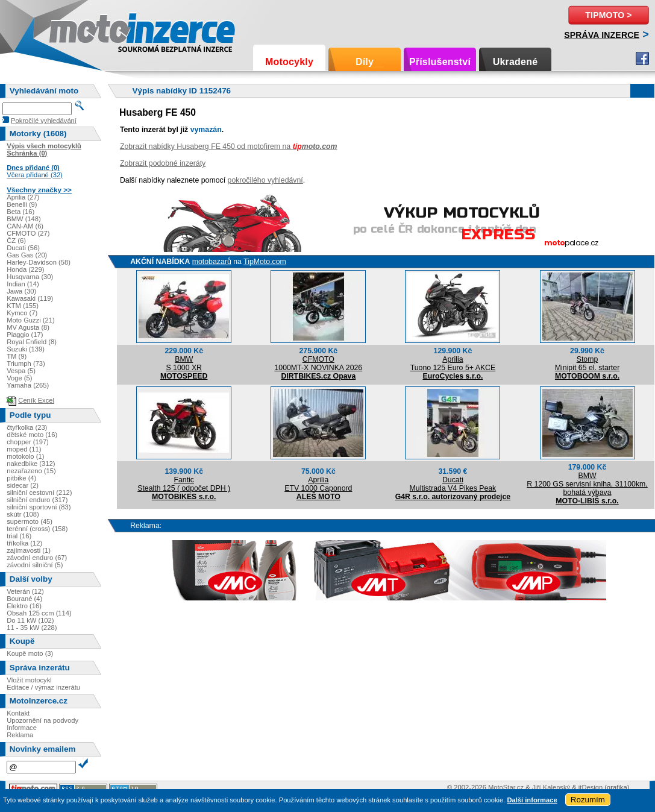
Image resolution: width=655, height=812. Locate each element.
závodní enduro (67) (37, 558)
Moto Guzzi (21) (31, 320)
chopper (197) (28, 442)
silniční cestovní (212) (39, 493)
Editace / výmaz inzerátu (43, 687)
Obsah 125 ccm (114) (39, 613)
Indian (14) (23, 284)
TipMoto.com (265, 262)
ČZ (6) (16, 241)
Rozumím (588, 800)
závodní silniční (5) (35, 565)
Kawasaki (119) (30, 298)
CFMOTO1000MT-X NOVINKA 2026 (318, 364)
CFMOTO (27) (28, 233)
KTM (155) (23, 306)
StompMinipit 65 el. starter (587, 364)
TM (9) (17, 356)
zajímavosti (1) (29, 550)
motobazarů (212, 262)
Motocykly (289, 62)
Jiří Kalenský (551, 787)
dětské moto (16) (32, 435)
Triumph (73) (26, 364)
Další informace (532, 800)
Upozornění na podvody (42, 720)
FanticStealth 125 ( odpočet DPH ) (184, 484)
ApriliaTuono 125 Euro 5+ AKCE (453, 364)
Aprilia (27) (23, 197)
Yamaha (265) (28, 385)
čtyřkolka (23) (27, 427)
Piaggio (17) (25, 335)
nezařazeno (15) (31, 471)
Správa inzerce (602, 35)
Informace (22, 728)
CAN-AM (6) (25, 226)
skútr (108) (23, 514)
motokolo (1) (25, 456)
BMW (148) (24, 219)
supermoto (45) (30, 521)
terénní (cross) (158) (37, 529)
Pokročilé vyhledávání (44, 121)
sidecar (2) (23, 485)
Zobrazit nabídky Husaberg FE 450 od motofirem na (229, 146)
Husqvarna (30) (30, 277)
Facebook (642, 58)
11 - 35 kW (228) (32, 628)
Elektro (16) (24, 606)
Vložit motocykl (29, 680)
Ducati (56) (23, 248)
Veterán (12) (25, 591)
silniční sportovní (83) (39, 507)
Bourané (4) (24, 599)
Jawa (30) (21, 291)
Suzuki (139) (26, 349)
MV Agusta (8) (28, 327)
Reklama (20, 735)
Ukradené (516, 62)
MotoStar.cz (506, 787)
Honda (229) (25, 269)
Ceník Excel (36, 400)
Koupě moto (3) (30, 653)
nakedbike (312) (31, 464)
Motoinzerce (75, 30)
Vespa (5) (21, 371)
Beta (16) (20, 212)
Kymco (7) (22, 313)
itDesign (591, 787)
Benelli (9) (22, 204)
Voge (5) (19, 378)
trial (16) (19, 536)
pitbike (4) (21, 478)
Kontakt (18, 713)
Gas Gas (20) (27, 255)
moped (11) (24, 449)
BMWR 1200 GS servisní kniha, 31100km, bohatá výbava (587, 484)
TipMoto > (608, 15)
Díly (365, 62)
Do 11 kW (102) (30, 620)
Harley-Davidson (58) (39, 262)
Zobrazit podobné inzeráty (163, 163)
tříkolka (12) (24, 543)
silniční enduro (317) (37, 500)
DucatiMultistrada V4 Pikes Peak (453, 484)
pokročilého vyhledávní (265, 180)
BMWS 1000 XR (184, 364)
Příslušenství (440, 62)
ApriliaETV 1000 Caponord (318, 484)
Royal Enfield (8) (32, 342)
